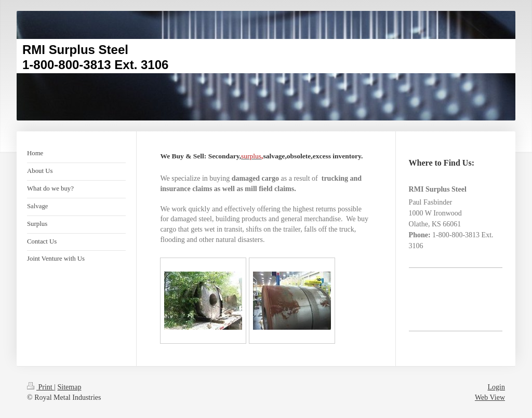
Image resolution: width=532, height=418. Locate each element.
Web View (490, 397)
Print (41, 387)
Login (496, 387)
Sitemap (70, 387)
